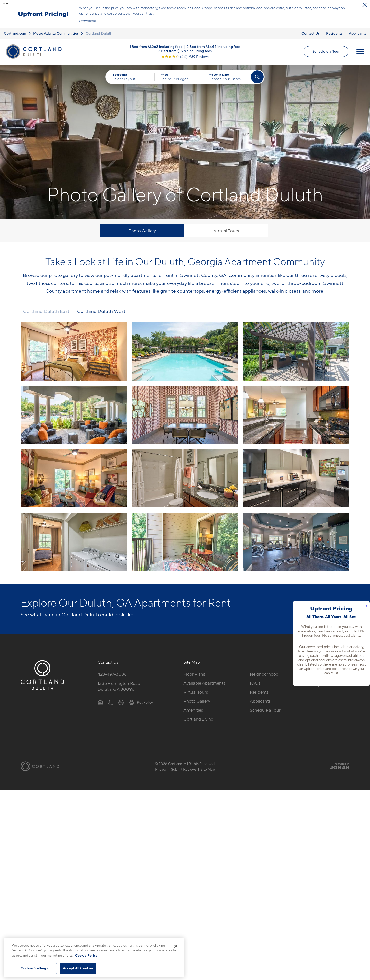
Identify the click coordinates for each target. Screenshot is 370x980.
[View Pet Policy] (141, 702)
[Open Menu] (360, 51)
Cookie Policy (86, 955)
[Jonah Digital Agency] (337, 766)
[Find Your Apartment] (257, 77)
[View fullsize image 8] (296, 478)
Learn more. (88, 21)
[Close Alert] (365, 5)
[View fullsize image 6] (74, 478)
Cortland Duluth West (101, 311)
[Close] (176, 946)
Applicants (358, 33)
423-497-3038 (112, 674)
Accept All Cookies (78, 968)
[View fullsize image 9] (74, 542)
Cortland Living (198, 719)
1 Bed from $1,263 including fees (156, 46)
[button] (4, 3)
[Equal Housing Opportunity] (100, 702)
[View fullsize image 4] (185, 415)
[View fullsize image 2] (296, 352)
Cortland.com (15, 33)
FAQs (255, 683)
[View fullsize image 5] (296, 415)
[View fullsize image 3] (74, 415)
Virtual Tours (226, 231)
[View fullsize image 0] (74, 352)
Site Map (208, 769)
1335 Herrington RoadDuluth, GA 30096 (119, 686)
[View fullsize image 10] (185, 542)
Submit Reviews (184, 769)
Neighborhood (264, 674)
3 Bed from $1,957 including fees (185, 51)
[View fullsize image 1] (185, 352)
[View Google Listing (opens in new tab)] (185, 56)
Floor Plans (194, 674)
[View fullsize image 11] (296, 542)
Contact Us (311, 33)
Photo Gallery (142, 231)
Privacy (161, 769)
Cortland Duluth (99, 33)
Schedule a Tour (326, 51)
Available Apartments (204, 683)
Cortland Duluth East (46, 311)
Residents (334, 33)
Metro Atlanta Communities (56, 33)
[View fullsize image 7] (185, 478)
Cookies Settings (34, 968)
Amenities (193, 710)
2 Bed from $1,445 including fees (214, 46)
